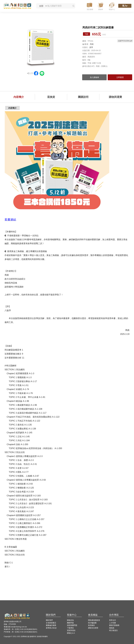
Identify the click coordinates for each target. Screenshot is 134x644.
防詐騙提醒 (92, 623)
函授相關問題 (72, 625)
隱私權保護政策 (94, 620)
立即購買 (120, 77)
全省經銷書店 (51, 623)
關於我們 (49, 620)
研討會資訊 (113, 630)
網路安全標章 (93, 628)
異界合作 (113, 620)
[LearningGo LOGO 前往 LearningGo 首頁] (17, 6)
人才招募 (113, 623)
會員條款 (91, 625)
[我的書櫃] (90, 6)
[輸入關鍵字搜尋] (58, 6)
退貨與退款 (71, 630)
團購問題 (70, 623)
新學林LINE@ (51, 628)
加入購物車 (94, 77)
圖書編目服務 (51, 625)
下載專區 (70, 628)
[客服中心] (112, 6)
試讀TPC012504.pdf (125, 41)
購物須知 (70, 620)
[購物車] (101, 6)
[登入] (125, 6)
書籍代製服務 (114, 625)
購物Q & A (71, 633)
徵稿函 (112, 628)
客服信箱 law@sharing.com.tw (15, 627)
